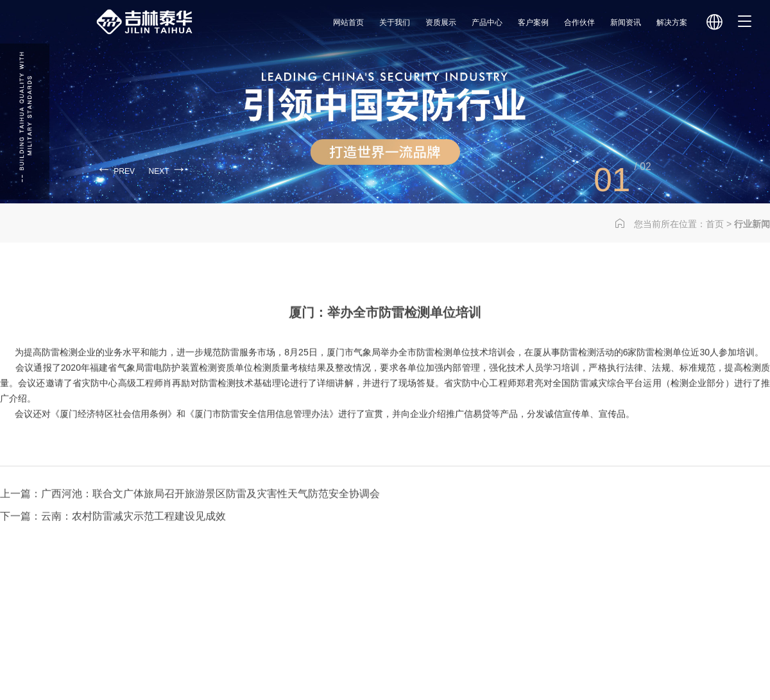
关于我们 (395, 22)
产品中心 (487, 22)
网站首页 (348, 22)
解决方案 (672, 22)
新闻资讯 (626, 22)
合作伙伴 (579, 22)
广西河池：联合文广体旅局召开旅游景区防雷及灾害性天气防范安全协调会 (210, 517)
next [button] (168, 168)
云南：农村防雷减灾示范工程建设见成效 (133, 539)
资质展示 (441, 22)
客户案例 (533, 22)
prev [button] (116, 168)
